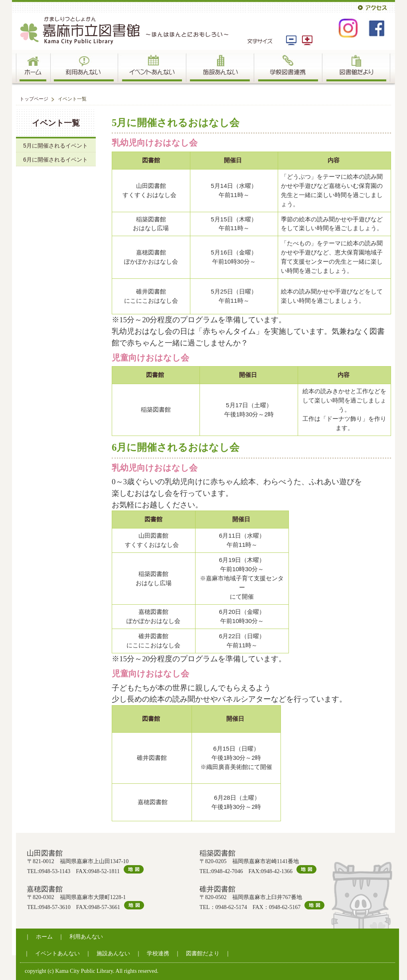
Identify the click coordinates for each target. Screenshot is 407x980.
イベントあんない (57, 953)
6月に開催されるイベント (55, 160)
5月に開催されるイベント (55, 146)
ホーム (44, 937)
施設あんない (113, 953)
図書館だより (203, 953)
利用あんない (86, 937)
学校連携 (158, 953)
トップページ (34, 99)
